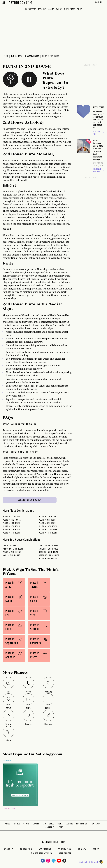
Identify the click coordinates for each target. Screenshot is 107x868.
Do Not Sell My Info (42, 854)
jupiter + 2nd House (48, 546)
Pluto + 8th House (48, 520)
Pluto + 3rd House (12, 523)
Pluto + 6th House (12, 533)
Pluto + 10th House (48, 526)
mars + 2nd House (11, 555)
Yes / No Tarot (9, 808)
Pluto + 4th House (12, 526)
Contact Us (26, 849)
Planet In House (32, 56)
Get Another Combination (30, 500)
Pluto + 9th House (48, 523)
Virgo (52, 824)
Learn (5, 56)
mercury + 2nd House (13, 549)
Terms (96, 849)
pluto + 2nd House (48, 559)
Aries (8, 824)
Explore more (99, 133)
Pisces (60, 827)
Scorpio (69, 824)
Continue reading (99, 170)
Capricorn (95, 824)
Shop (80, 9)
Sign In (98, 2)
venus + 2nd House (12, 552)
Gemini (27, 824)
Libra (60, 824)
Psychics (42, 9)
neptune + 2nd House (49, 555)
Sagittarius (82, 824)
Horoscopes (31, 9)
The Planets (16, 56)
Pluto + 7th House (48, 517)
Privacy (82, 849)
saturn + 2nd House (48, 549)
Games (51, 9)
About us (9, 849)
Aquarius (50, 827)
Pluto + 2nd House (12, 520)
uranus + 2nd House (49, 552)
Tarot (59, 9)
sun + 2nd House (11, 546)
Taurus (17, 824)
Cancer (36, 824)
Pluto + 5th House (12, 530)
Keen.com (7, 760)
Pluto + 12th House (48, 533)
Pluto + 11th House (48, 530)
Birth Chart (70, 9)
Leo (44, 824)
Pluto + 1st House (11, 517)
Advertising (45, 849)
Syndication (65, 849)
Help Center (65, 854)
